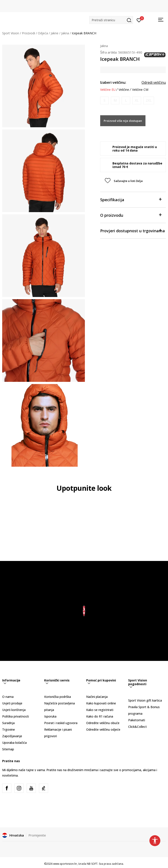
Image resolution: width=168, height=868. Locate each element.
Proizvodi (28, 33)
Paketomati (137, 720)
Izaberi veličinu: (113, 82)
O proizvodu (131, 215)
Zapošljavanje (12, 736)
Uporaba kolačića (14, 743)
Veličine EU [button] (108, 90)
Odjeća (43, 33)
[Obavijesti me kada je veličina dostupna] (104, 100)
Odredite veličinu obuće (103, 723)
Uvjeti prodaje (12, 703)
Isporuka (50, 716)
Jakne (55, 33)
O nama (8, 697)
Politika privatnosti (16, 716)
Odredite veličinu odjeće (103, 729)
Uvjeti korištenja (14, 710)
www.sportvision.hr (65, 864)
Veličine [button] (124, 90)
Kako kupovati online (101, 703)
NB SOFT (92, 864)
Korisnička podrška (58, 697)
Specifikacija (131, 199)
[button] (111, 20)
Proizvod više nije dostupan (123, 121)
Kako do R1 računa (100, 716)
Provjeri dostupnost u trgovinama (133, 230)
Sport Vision (11, 33)
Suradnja (8, 723)
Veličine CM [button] (140, 90)
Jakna (65, 33)
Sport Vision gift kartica (145, 700)
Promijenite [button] (37, 835)
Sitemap (8, 749)
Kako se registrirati (100, 710)
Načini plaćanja (97, 697)
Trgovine (9, 729)
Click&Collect (137, 727)
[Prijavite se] (139, 20)
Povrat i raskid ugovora (61, 723)
